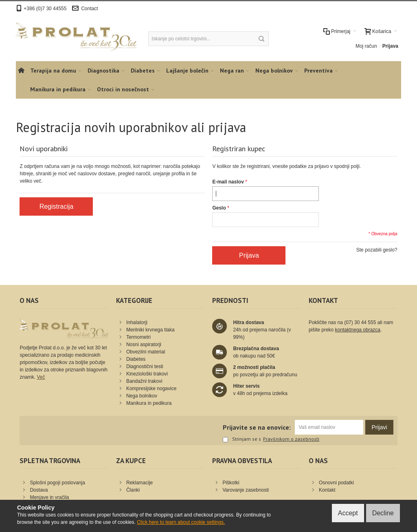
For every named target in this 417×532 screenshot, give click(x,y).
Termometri (138, 337)
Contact (89, 9)
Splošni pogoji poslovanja (57, 483)
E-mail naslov (228, 182)
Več (41, 377)
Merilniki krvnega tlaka (150, 330)
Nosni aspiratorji (144, 344)
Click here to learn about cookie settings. (181, 522)
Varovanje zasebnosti (246, 490)
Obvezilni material (146, 352)
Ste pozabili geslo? (377, 250)
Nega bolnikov (142, 396)
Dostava (39, 490)
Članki (133, 490)
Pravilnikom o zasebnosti (291, 439)
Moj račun (366, 46)
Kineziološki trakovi (147, 374)
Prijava (390, 46)
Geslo (219, 208)
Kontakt (327, 490)
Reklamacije (139, 483)
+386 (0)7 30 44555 (45, 9)
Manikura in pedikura (149, 403)
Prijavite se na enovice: (257, 427)
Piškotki (231, 483)
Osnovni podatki (336, 483)
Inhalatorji (137, 322)
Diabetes (136, 359)
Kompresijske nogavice (151, 389)
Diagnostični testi (145, 366)
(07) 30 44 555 (360, 322)
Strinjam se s (242, 439)
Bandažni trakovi (144, 381)
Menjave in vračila (49, 497)
